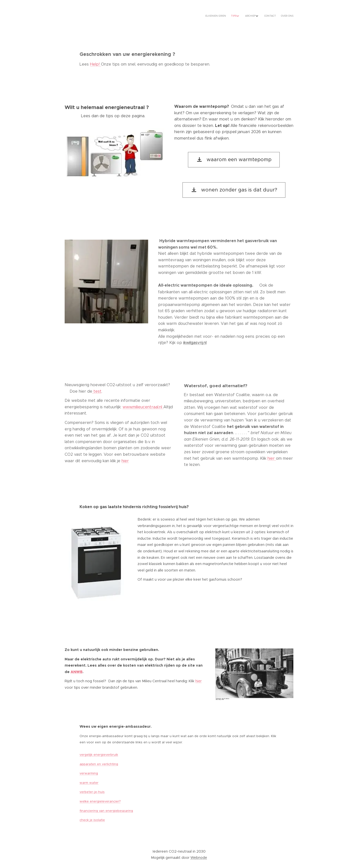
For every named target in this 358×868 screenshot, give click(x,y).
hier (125, 461)
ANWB (77, 672)
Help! (95, 64)
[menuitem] (267, 16)
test (97, 391)
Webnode (199, 858)
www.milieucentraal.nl (143, 407)
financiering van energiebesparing (106, 811)
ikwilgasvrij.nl (195, 343)
